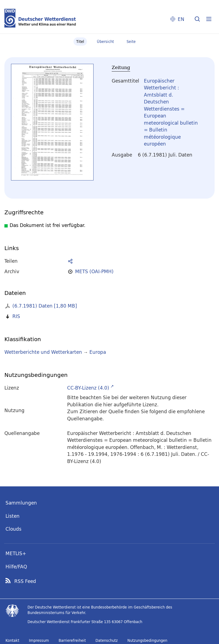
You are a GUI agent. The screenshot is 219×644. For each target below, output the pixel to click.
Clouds (13, 529)
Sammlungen (21, 503)
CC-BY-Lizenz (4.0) (88, 388)
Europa (98, 352)
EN (181, 19)
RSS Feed (25, 581)
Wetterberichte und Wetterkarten (43, 352)
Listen (13, 516)
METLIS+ (16, 553)
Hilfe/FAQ (16, 567)
